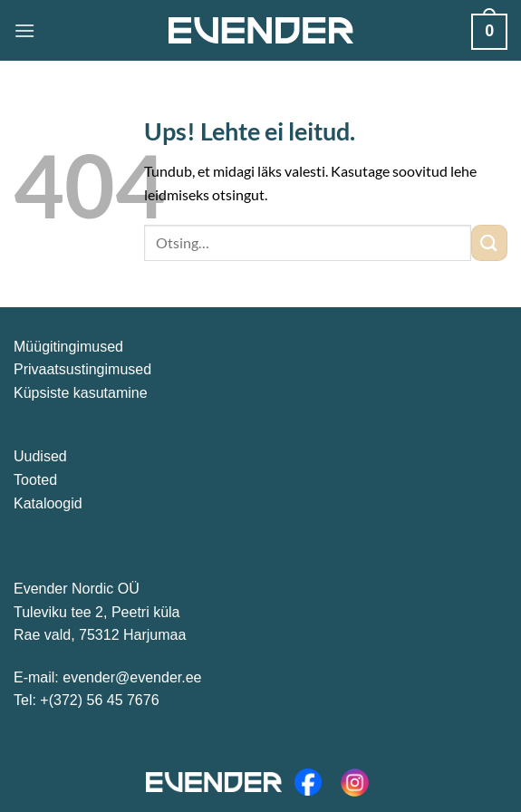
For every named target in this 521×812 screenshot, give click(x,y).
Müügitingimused (68, 347)
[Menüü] (24, 30)
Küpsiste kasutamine (81, 393)
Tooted (35, 480)
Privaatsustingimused (82, 369)
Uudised (40, 456)
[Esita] (489, 242)
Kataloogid (48, 503)
